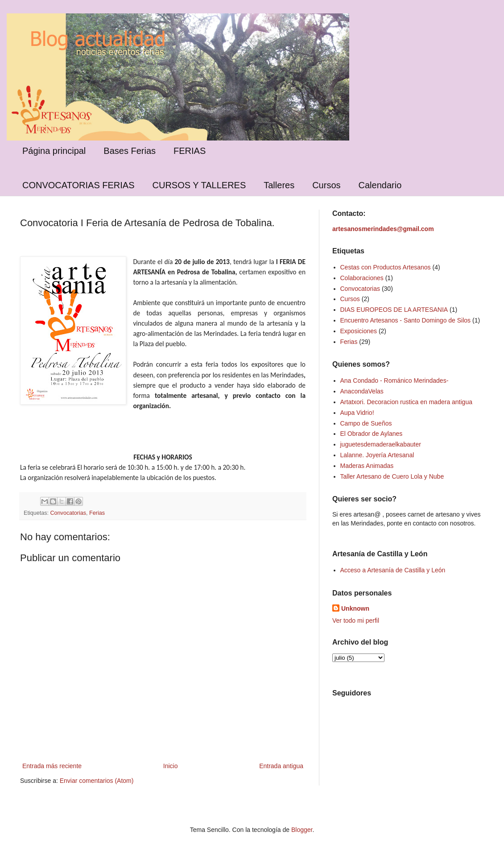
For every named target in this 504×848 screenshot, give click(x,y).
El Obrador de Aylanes (372, 434)
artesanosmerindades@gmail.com (383, 229)
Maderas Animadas (367, 466)
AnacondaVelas (362, 391)
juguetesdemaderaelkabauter (381, 444)
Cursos (326, 185)
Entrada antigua (281, 766)
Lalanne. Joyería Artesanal (377, 455)
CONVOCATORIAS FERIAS (78, 185)
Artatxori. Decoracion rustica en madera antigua (406, 402)
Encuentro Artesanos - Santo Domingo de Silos (406, 320)
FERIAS (190, 151)
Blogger (302, 830)
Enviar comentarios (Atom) (97, 781)
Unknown (355, 608)
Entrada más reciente (52, 766)
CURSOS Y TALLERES (199, 185)
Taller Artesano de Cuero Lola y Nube (392, 476)
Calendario (380, 185)
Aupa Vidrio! (357, 413)
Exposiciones (359, 331)
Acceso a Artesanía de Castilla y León (393, 570)
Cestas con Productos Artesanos (386, 267)
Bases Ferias (130, 151)
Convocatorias (68, 513)
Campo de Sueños (366, 423)
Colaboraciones (362, 278)
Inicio (171, 766)
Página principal (54, 151)
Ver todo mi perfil (356, 620)
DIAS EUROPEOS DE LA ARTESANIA (394, 310)
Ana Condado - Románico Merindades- (395, 381)
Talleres (279, 185)
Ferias (97, 513)
